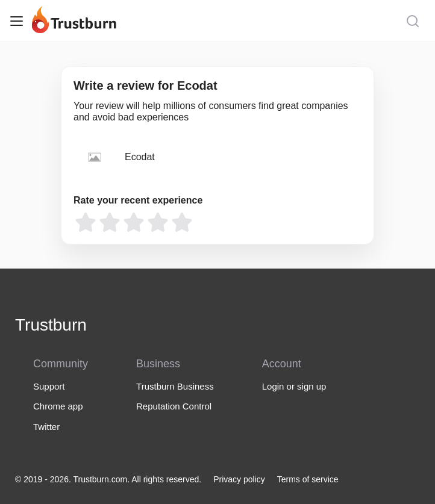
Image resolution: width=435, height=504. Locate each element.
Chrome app (58, 406)
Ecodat (140, 157)
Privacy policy (239, 479)
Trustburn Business (175, 386)
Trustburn (51, 325)
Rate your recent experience (138, 200)
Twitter (46, 427)
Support (49, 386)
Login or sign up (294, 386)
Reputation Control (174, 406)
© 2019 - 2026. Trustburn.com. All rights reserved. (108, 479)
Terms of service (308, 479)
